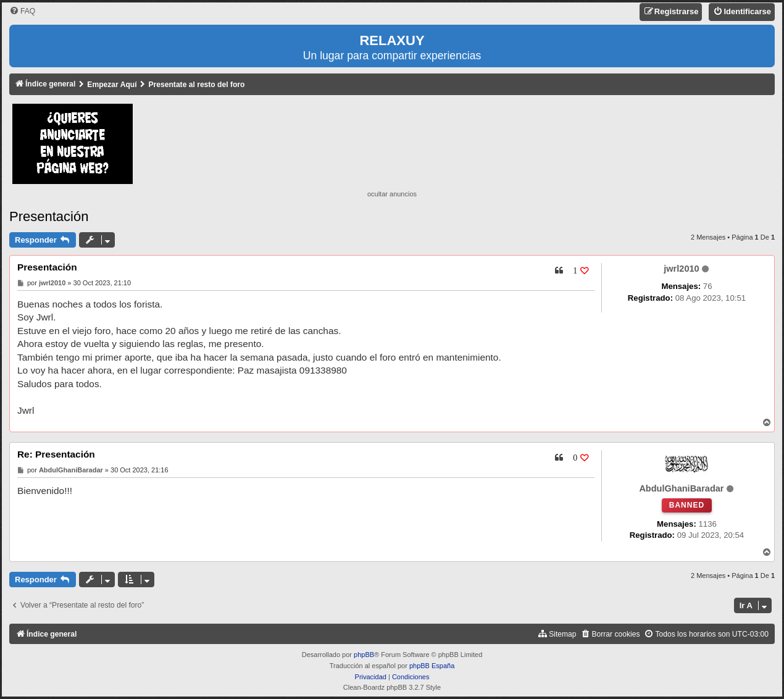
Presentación (49, 216)
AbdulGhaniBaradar (681, 488)
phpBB (364, 655)
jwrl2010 (681, 269)
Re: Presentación (56, 454)
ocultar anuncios (392, 194)
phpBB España (432, 666)
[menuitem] (22, 11)
